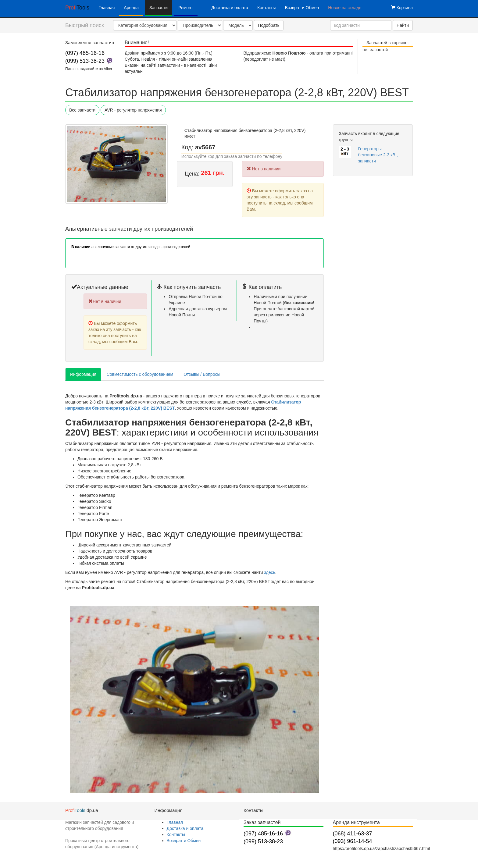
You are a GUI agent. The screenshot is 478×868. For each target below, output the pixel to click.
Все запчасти (82, 110)
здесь (269, 572)
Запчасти (159, 8)
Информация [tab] (83, 374)
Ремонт (186, 8)
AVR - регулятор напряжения (133, 110)
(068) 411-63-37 (353, 834)
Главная (107, 8)
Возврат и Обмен (302, 8)
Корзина (402, 8)
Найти (403, 25)
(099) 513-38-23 (85, 61)
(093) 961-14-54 (353, 841)
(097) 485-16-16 (85, 53)
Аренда (131, 8)
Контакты (266, 8)
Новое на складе (345, 8)
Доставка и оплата (230, 8)
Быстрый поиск (85, 25)
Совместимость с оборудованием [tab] (140, 374)
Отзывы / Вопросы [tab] (202, 374)
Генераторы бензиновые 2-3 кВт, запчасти (378, 155)
